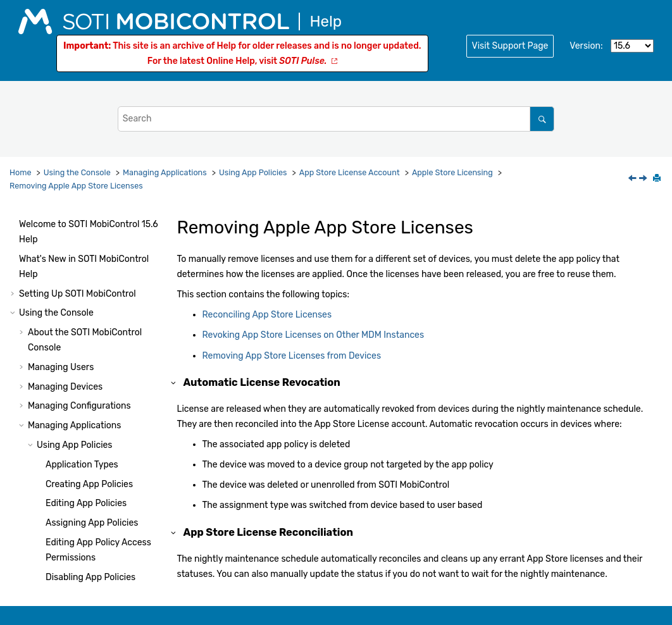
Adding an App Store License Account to (104, 520)
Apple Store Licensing (452, 172)
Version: (586, 46)
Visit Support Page (510, 46)
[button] (40, 225)
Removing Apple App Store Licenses (76, 186)
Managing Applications (165, 172)
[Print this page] (658, 179)
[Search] (542, 119)
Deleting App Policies (89, 243)
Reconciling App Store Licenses (267, 315)
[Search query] (336, 119)
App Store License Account (350, 172)
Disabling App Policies (90, 224)
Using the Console (77, 172)
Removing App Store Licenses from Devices (114, 470)
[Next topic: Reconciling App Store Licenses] (644, 179)
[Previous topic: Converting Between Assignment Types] (633, 179)
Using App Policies (253, 172)
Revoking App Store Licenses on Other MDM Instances (112, 421)
